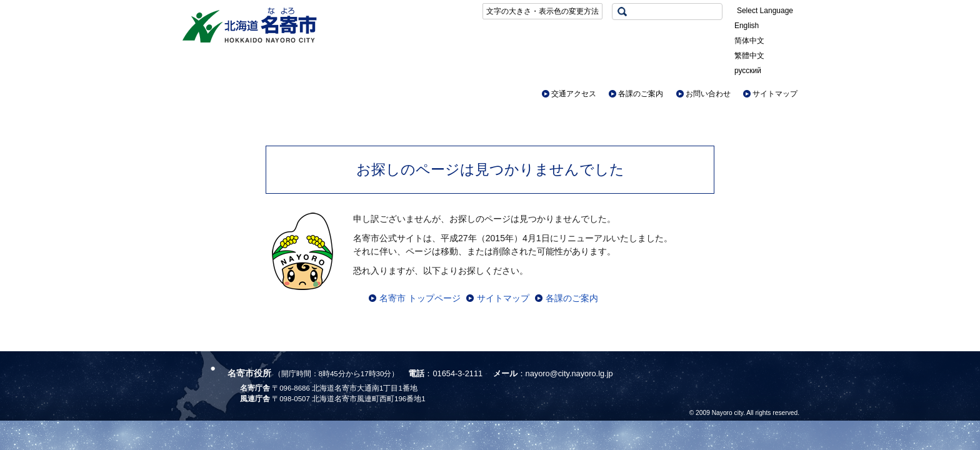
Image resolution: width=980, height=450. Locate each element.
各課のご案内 (641, 94)
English (747, 26)
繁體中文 (749, 56)
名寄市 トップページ (420, 298)
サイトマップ (775, 94)
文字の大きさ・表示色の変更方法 (542, 11)
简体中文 (749, 41)
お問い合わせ (708, 94)
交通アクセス (574, 94)
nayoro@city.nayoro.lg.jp (569, 373)
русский (748, 71)
